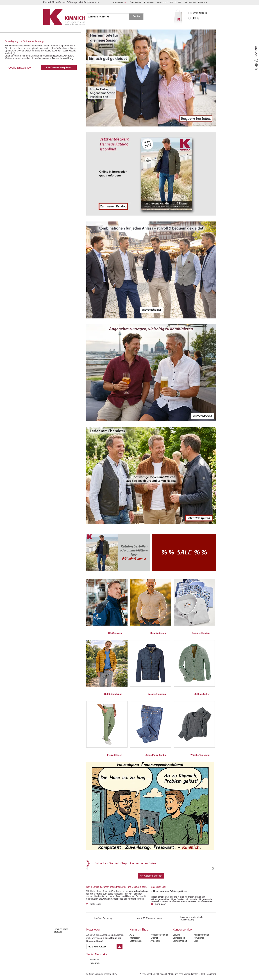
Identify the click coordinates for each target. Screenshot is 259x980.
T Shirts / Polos (54, 106)
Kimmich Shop (139, 954)
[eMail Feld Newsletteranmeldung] (101, 971)
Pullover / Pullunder (56, 128)
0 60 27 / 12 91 (67, 151)
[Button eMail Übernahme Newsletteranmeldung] (120, 971)
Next (213, 881)
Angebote (155, 965)
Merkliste (203, 3)
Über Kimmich (136, 3)
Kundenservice (182, 954)
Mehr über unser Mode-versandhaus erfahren (67, 167)
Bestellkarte (191, 3)
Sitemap (155, 962)
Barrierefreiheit (180, 965)
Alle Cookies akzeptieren (59, 67)
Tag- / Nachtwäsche (56, 117)
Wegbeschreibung (159, 959)
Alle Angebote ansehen (151, 900)
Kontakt (161, 3)
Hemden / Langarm (56, 95)
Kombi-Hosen (53, 89)
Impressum (135, 962)
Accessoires (53, 133)
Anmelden (118, 3)
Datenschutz (136, 965)
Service (150, 3)
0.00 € (202, 16)
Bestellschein (179, 962)
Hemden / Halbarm (56, 100)
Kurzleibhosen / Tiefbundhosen (62, 84)
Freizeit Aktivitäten (55, 111)
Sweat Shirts (53, 122)
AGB (132, 959)
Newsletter (93, 954)
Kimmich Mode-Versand (61, 955)
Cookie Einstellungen (21, 68)
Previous (88, 881)
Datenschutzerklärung (63, 58)
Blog (196, 965)
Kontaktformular (201, 959)
